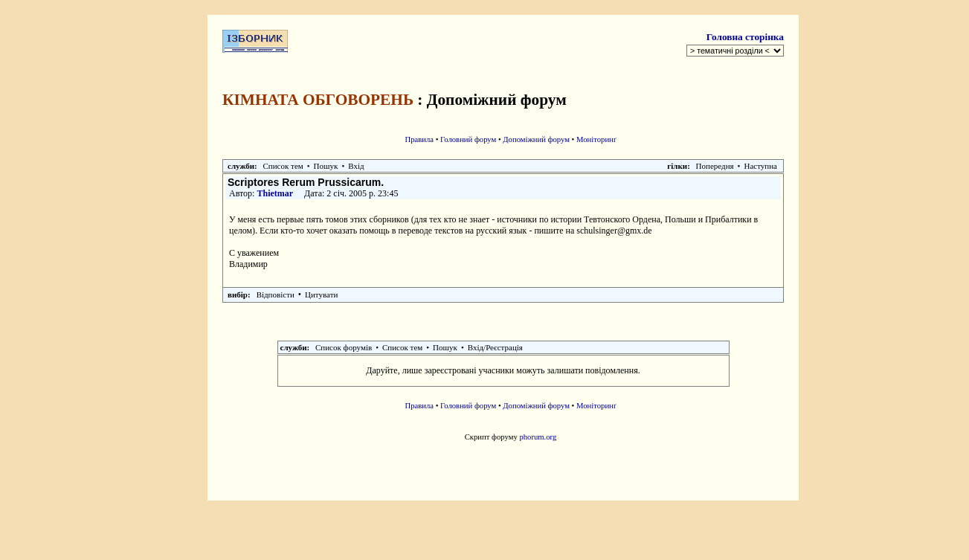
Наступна (760, 166)
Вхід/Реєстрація (495, 347)
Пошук (326, 166)
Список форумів (344, 347)
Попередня (715, 166)
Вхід (356, 166)
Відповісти (276, 295)
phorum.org (538, 437)
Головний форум (468, 139)
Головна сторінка (745, 37)
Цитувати (321, 295)
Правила (419, 139)
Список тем (283, 166)
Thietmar (275, 193)
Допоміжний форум (536, 139)
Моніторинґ (596, 139)
